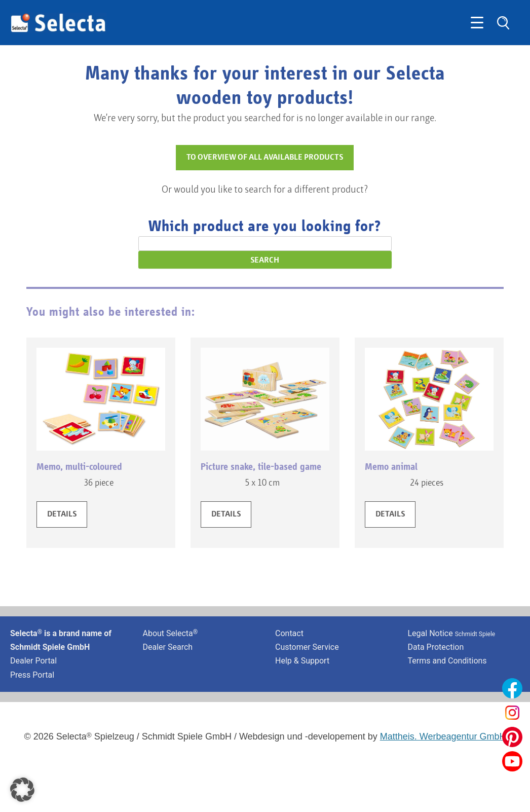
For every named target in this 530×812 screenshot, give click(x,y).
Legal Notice (452, 633)
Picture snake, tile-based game (261, 467)
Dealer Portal (33, 661)
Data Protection (436, 647)
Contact (289, 633)
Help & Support (302, 661)
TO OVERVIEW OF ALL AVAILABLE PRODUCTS (265, 158)
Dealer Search (168, 647)
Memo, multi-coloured (79, 467)
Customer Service (307, 647)
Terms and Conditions (447, 661)
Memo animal (391, 467)
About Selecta (171, 633)
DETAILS (62, 514)
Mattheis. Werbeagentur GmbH (443, 736)
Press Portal (32, 675)
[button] (22, 790)
